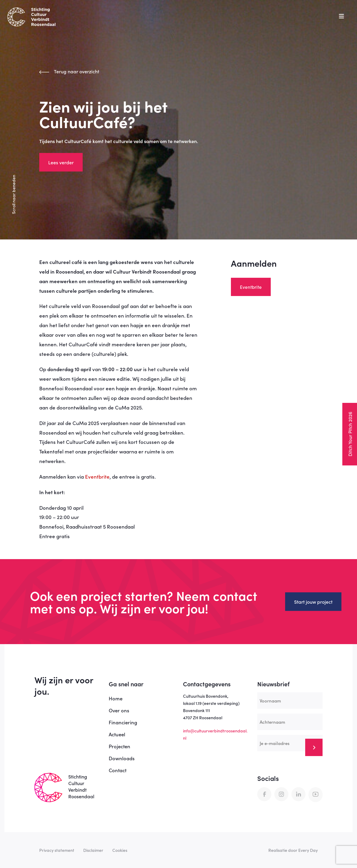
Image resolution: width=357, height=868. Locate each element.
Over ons (119, 710)
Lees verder (61, 162)
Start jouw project (313, 602)
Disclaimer (93, 850)
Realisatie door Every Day (293, 850)
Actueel (117, 734)
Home (116, 698)
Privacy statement (57, 850)
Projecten (119, 746)
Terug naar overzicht (69, 71)
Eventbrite (97, 477)
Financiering (123, 722)
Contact (118, 770)
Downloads (122, 758)
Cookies (120, 850)
